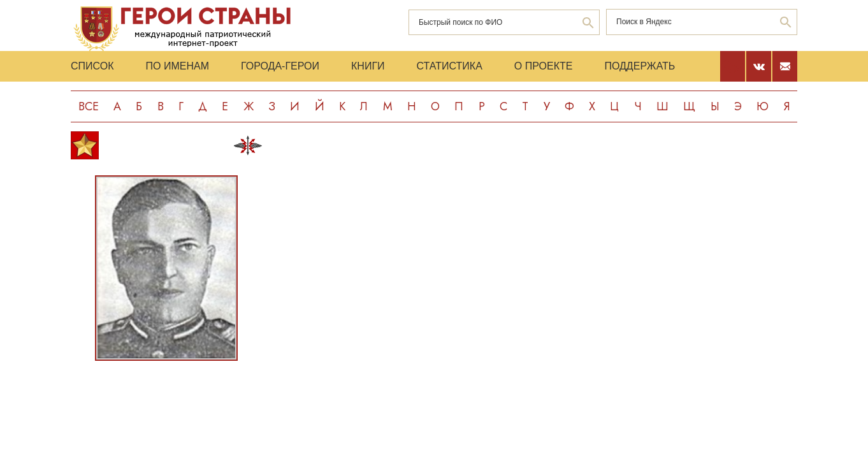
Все (89, 106)
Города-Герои (280, 66)
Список (92, 66)
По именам (177, 66)
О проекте (544, 66)
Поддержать (640, 66)
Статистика (450, 66)
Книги (368, 66)
